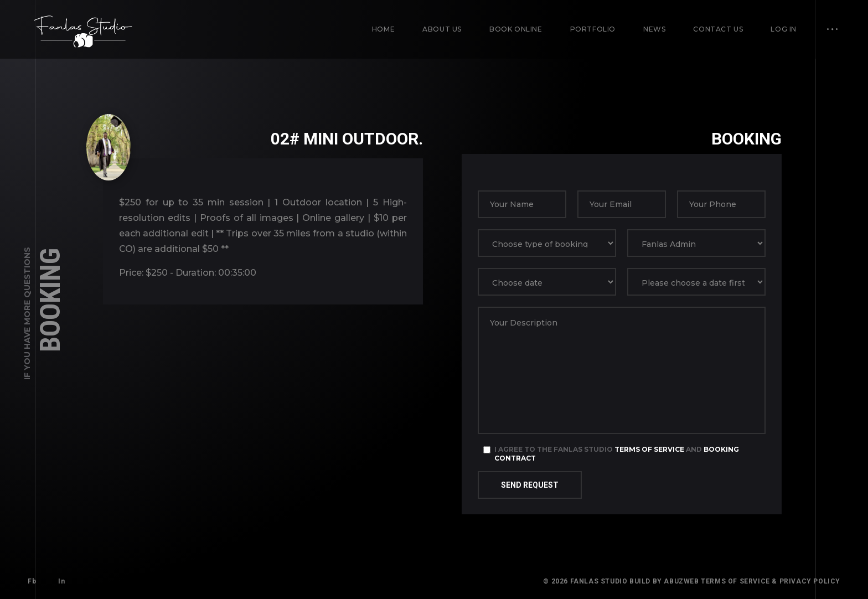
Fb (32, 581)
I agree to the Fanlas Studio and (617, 454)
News (654, 29)
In (61, 581)
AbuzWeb (681, 581)
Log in (784, 29)
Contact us (718, 29)
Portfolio (593, 29)
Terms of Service (649, 449)
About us (442, 29)
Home (383, 29)
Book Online (516, 29)
